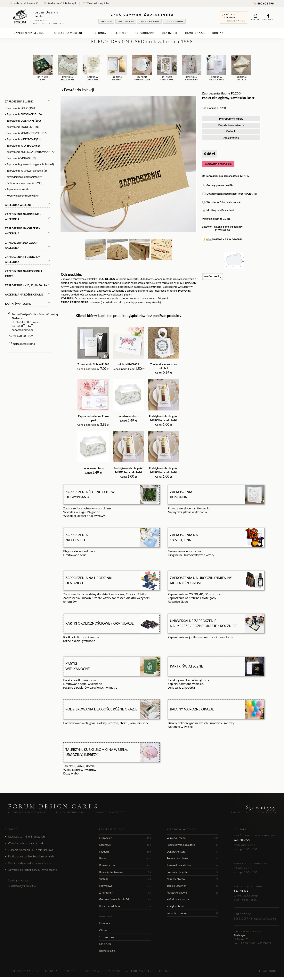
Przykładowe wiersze (231, 125)
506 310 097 (241, 919)
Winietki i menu (192, 838)
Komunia (101, 33)
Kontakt (219, 33)
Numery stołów (192, 879)
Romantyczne (125, 865)
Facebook (268, 17)
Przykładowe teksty (231, 119)
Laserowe (125, 845)
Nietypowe (125, 886)
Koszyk (255, 17)
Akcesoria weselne (70, 33)
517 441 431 (241, 891)
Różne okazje (195, 33)
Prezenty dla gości (192, 872)
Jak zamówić (231, 138)
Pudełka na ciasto (192, 858)
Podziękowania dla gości (192, 845)
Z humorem (125, 892)
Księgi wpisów (192, 906)
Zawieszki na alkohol (192, 865)
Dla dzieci (170, 33)
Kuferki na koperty (192, 899)
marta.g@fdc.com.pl (24, 344)
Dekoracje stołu (192, 851)
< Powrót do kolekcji (77, 90)
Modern (125, 851)
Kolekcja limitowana (125, 872)
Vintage (125, 879)
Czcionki (231, 131)
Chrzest (122, 33)
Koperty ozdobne (125, 906)
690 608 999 (264, 3)
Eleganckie (125, 838)
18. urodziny (145, 33)
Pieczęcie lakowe (192, 892)
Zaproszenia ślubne (30, 33)
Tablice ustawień (192, 886)
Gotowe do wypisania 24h (125, 899)
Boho (125, 858)
